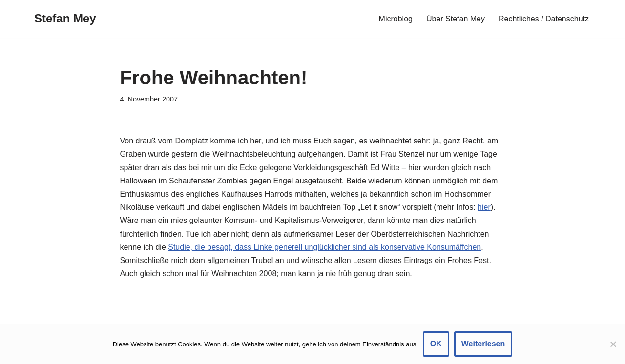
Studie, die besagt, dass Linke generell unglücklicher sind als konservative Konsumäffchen (324, 247)
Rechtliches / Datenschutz (544, 19)
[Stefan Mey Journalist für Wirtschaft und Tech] (65, 19)
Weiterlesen (483, 344)
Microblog (396, 19)
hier (484, 207)
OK (436, 344)
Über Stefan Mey (456, 19)
